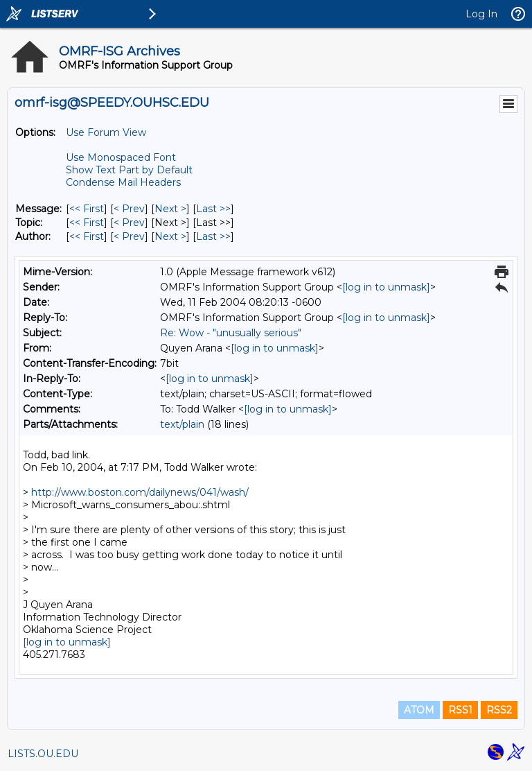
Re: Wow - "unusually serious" (231, 333)
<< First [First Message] (87, 209)
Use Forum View (106, 132)
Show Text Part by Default (129, 170)
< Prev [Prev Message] (129, 209)
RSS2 (499, 710)
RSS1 (460, 710)
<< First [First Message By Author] (87, 236)
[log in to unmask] (386, 287)
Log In (481, 14)
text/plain (182, 424)
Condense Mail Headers (123, 182)
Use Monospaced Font (121, 157)
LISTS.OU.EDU (43, 754)
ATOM (419, 710)
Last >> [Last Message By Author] (213, 236)
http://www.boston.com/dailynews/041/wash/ (140, 492)
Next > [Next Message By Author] (170, 236)
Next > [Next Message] (170, 209)
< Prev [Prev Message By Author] (129, 236)
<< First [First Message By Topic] (87, 223)
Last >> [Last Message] (213, 209)
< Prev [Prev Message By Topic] (129, 223)
